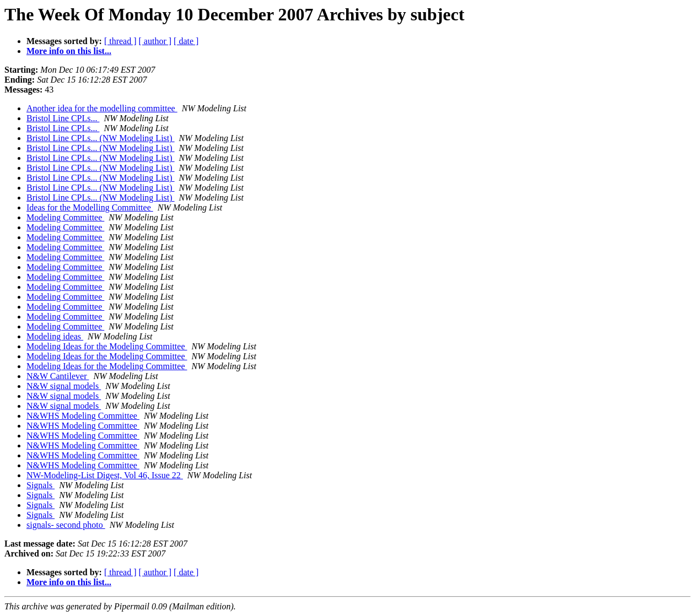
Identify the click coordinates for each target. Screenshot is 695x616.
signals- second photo (66, 525)
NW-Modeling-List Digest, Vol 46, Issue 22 (105, 475)
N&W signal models (64, 386)
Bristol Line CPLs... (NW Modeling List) (101, 138)
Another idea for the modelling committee (102, 108)
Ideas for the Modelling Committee (90, 207)
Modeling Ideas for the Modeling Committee (107, 346)
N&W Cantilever (58, 376)
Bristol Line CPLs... (63, 118)
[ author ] (155, 41)
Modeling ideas (55, 336)
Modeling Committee (65, 217)
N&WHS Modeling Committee (83, 416)
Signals (41, 485)
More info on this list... (69, 51)
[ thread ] (120, 41)
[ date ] (186, 41)
